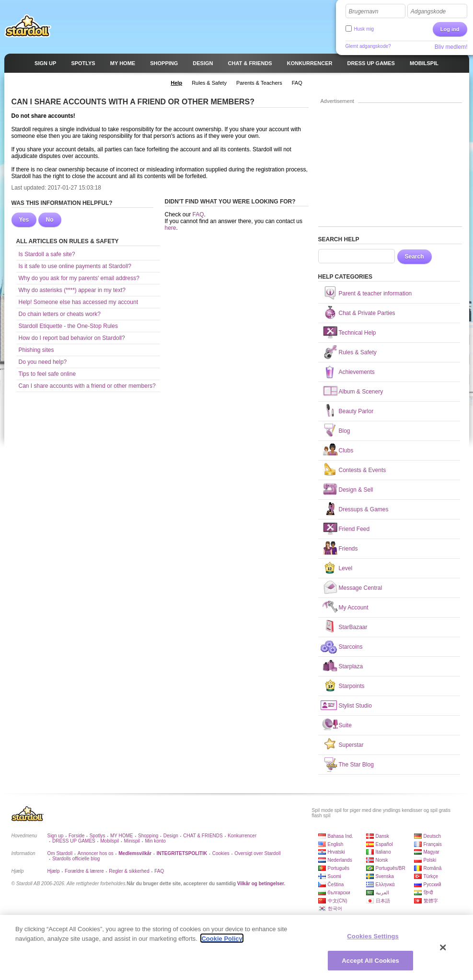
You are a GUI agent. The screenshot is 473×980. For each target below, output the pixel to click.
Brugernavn (364, 11)
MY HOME (122, 836)
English (336, 844)
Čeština (336, 884)
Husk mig (364, 29)
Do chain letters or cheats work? (60, 314)
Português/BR (391, 868)
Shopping (148, 836)
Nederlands (340, 860)
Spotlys (98, 836)
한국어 (335, 908)
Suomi (335, 876)
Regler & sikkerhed (129, 871)
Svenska (385, 876)
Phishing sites (36, 350)
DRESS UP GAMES (74, 841)
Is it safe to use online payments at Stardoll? (75, 266)
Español (384, 844)
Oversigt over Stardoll (257, 853)
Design (171, 836)
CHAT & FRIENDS (203, 836)
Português (339, 868)
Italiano (383, 852)
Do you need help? (43, 362)
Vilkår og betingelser (261, 884)
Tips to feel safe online (47, 374)
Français (433, 844)
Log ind (450, 29)
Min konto (155, 841)
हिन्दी (428, 893)
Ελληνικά (385, 884)
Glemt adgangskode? (368, 46)
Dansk (382, 836)
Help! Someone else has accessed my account (78, 302)
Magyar (432, 852)
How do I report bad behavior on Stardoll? (72, 338)
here (171, 228)
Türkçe (431, 876)
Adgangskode (428, 11)
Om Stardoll (60, 853)
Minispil (132, 841)
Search (415, 257)
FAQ (198, 214)
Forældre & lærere (84, 871)
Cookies (221, 853)
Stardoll (28, 26)
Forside (76, 836)
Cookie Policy (222, 941)
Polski (430, 860)
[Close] (443, 951)
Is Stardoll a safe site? (47, 254)
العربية (382, 893)
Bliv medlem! (451, 47)
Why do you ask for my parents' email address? (79, 278)
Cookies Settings (373, 940)
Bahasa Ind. (340, 836)
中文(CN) (338, 901)
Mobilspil (110, 841)
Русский (433, 884)
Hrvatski (336, 852)
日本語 (383, 901)
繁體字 (431, 901)
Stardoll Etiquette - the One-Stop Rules (68, 326)
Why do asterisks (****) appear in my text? (72, 290)
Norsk (382, 860)
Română (433, 868)
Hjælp (54, 871)
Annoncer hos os (96, 853)
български (339, 893)
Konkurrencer (242, 836)
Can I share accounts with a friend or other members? (87, 386)
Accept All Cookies (370, 964)
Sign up (56, 836)
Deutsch (433, 836)
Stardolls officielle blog (76, 859)
